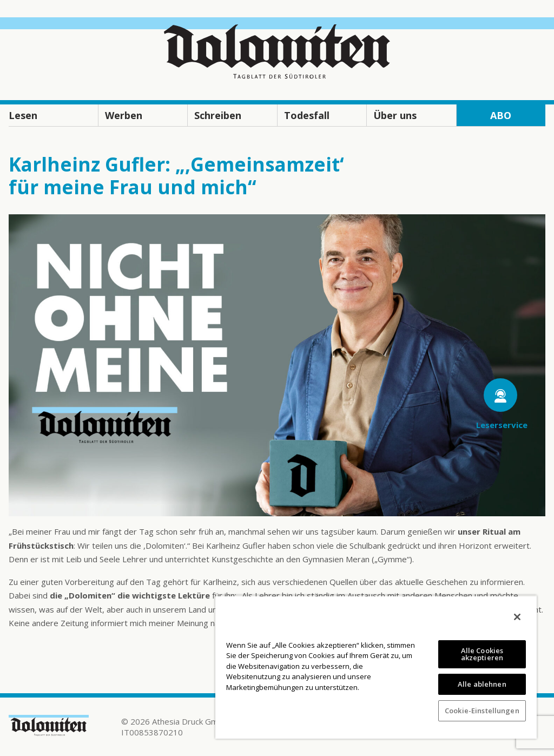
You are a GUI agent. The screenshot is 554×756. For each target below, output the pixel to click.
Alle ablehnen (482, 684)
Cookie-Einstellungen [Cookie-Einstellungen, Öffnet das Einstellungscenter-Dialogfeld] (482, 711)
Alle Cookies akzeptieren (482, 654)
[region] (376, 667)
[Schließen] (517, 617)
